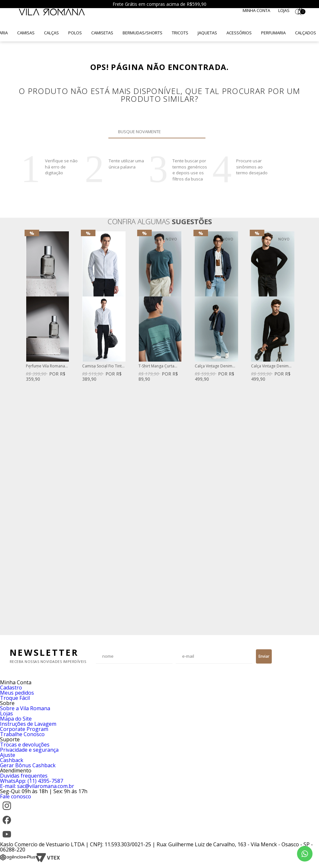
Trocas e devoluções (25, 745)
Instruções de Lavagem (28, 724)
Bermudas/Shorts (143, 33)
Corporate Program (24, 729)
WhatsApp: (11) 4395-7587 (32, 781)
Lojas (284, 10)
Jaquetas (207, 33)
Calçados (306, 33)
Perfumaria (273, 33)
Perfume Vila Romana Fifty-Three (45, 366)
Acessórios (239, 33)
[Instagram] (7, 811)
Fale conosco (16, 796)
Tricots (180, 33)
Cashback (12, 760)
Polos (75, 33)
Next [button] (293, 430)
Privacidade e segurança (29, 750)
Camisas (26, 33)
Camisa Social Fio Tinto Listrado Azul (103, 366)
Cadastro (11, 688)
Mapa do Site (16, 719)
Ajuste (8, 755)
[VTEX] (48, 861)
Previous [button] (26, 430)
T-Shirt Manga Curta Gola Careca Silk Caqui (159, 366)
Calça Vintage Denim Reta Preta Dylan (270, 366)
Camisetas (102, 33)
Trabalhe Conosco (22, 734)
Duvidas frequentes (24, 776)
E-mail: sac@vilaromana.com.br (37, 786)
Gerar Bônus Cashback (28, 765)
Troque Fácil (15, 698)
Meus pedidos (17, 693)
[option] (48, 307)
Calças (51, 33)
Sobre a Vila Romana (25, 708)
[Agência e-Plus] (18, 861)
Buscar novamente (197, 132)
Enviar (264, 656)
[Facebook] (7, 825)
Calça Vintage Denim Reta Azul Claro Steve (214, 366)
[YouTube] (7, 839)
